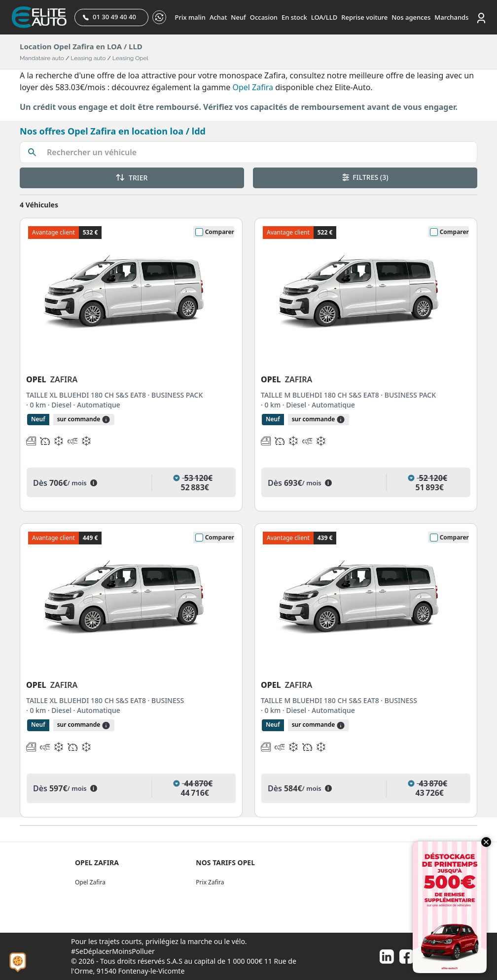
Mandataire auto (42, 58)
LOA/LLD (324, 17)
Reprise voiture (364, 17)
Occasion (264, 17)
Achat (218, 17)
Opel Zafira (253, 87)
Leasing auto (88, 58)
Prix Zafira (210, 882)
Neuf (238, 17)
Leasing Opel (130, 58)
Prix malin (190, 17)
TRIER (132, 178)
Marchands (451, 17)
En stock (294, 17)
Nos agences (411, 17)
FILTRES (365, 177)
